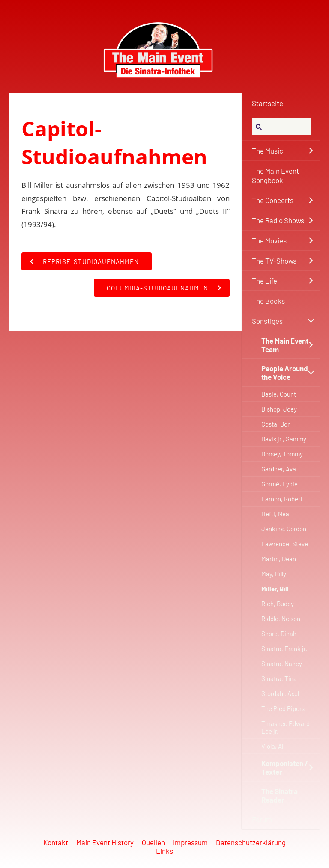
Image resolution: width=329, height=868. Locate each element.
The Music (268, 151)
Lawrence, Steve (285, 544)
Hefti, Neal (276, 514)
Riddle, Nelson (281, 619)
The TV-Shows (274, 261)
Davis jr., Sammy (284, 439)
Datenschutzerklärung (251, 842)
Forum (262, 819)
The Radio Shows (278, 220)
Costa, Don (276, 424)
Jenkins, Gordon (284, 529)
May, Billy (274, 574)
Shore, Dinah (279, 634)
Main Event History (105, 842)
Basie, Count (279, 394)
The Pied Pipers (283, 708)
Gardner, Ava (279, 469)
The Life (265, 281)
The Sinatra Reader (280, 795)
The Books (268, 301)
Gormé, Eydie (280, 484)
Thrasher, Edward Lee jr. (286, 727)
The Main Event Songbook (275, 175)
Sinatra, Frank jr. (284, 649)
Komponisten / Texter (285, 767)
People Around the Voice (285, 373)
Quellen (153, 842)
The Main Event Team (285, 345)
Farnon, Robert (282, 499)
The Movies (269, 240)
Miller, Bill (275, 589)
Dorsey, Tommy (282, 454)
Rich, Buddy (278, 604)
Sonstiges (267, 321)
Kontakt (56, 842)
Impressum (190, 842)
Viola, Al (272, 746)
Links (164, 851)
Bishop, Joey (279, 409)
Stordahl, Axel (280, 693)
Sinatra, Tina (279, 678)
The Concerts (273, 200)
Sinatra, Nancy (282, 664)
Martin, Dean (279, 559)
